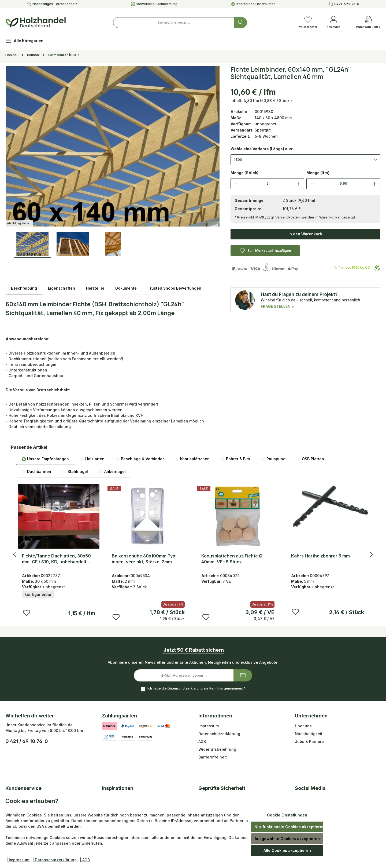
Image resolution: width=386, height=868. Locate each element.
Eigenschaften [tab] (62, 288)
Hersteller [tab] (95, 288)
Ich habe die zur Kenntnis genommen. (196, 688)
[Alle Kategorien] (29, 41)
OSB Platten (310, 459)
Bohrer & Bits (235, 459)
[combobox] (174, 23)
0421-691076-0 (347, 4)
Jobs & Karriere (309, 741)
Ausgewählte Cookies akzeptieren (287, 839)
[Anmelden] (333, 23)
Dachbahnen (36, 472)
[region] (113, 162)
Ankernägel (112, 472)
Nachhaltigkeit (309, 734)
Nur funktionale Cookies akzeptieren (289, 827)
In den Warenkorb (305, 234)
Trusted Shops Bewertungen (175, 288)
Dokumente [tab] (126, 288)
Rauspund (273, 459)
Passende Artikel (29, 447)
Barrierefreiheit (213, 757)
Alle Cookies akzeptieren (287, 850)
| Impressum (18, 860)
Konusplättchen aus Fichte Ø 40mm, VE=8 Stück (232, 559)
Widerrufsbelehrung (217, 749)
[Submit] (243, 675)
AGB (202, 741)
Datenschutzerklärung (185, 688)
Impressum (209, 726)
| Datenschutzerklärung (55, 860)
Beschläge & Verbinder (140, 459)
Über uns (303, 726)
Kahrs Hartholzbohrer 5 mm (320, 556)
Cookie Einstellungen (287, 815)
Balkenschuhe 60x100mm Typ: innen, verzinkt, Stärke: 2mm (144, 559)
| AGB (85, 860)
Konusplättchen (192, 459)
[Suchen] (241, 23)
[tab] (24, 288)
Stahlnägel (75, 472)
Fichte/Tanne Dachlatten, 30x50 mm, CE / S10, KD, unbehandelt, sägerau (56, 559)
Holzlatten (92, 459)
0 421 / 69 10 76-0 (27, 741)
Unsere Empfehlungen (45, 459)
